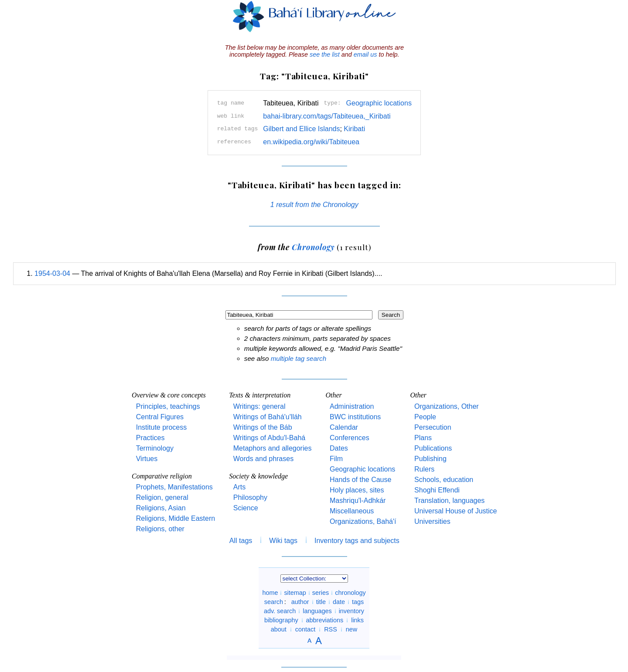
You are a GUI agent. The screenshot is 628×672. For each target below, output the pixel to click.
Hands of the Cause (360, 480)
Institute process (162, 427)
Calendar (344, 427)
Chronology (313, 247)
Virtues (147, 459)
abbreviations (325, 620)
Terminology (155, 448)
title (321, 602)
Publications (433, 448)
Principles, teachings (168, 406)
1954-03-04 (52, 273)
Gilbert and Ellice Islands (301, 129)
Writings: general (259, 406)
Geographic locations (379, 103)
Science (246, 508)
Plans (423, 438)
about (279, 629)
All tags (241, 541)
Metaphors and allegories (273, 448)
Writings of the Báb (263, 427)
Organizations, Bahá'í (363, 521)
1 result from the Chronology (314, 205)
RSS (331, 629)
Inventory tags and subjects (357, 541)
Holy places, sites (357, 490)
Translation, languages (449, 501)
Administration (352, 406)
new (352, 629)
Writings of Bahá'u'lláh (268, 417)
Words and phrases (263, 459)
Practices (150, 438)
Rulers (424, 469)
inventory (352, 611)
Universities (432, 521)
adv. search (280, 611)
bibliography (281, 620)
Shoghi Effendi (437, 490)
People (425, 417)
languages (317, 611)
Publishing (430, 459)
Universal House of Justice (456, 511)
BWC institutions (355, 417)
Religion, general (162, 497)
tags (358, 602)
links (357, 620)
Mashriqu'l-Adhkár (358, 501)
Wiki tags (283, 541)
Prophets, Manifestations (174, 487)
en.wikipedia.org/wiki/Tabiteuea (311, 142)
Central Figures (160, 417)
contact (305, 629)
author (300, 602)
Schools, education (444, 480)
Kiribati (354, 129)
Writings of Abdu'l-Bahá (270, 438)
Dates (339, 448)
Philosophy (250, 497)
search (274, 602)
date (339, 602)
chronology (350, 593)
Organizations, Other (447, 406)
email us (365, 54)
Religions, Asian (161, 508)
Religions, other (160, 529)
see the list (325, 54)
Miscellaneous (352, 511)
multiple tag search (299, 358)
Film (336, 459)
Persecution (433, 427)
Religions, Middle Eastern (176, 518)
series (321, 593)
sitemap (295, 593)
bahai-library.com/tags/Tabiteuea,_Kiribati (327, 116)
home (270, 593)
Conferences (350, 438)
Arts (239, 487)
